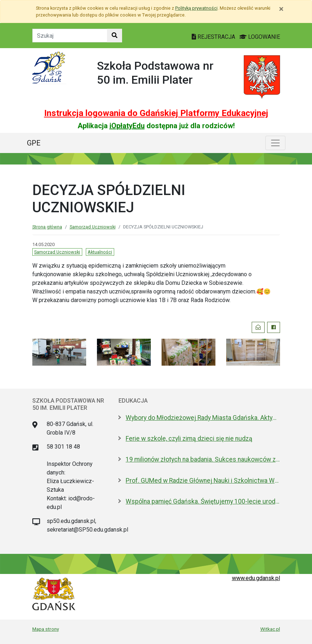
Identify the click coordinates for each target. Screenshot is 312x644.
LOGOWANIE (260, 37)
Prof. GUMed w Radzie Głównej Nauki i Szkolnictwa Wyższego (203, 481)
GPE (34, 143)
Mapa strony (46, 629)
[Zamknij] (281, 9)
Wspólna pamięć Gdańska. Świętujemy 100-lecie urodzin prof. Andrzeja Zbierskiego (203, 501)
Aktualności (100, 252)
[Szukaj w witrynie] (115, 36)
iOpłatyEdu (127, 126)
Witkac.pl (270, 629)
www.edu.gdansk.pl (256, 578)
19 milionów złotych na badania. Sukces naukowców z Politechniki (203, 459)
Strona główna (47, 227)
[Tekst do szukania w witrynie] (70, 36)
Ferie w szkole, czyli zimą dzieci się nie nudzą (189, 439)
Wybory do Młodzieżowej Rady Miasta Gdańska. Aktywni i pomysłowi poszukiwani (203, 418)
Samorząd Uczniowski (93, 227)
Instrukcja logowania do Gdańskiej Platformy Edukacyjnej (156, 113)
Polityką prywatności (196, 8)
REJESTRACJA (214, 37)
